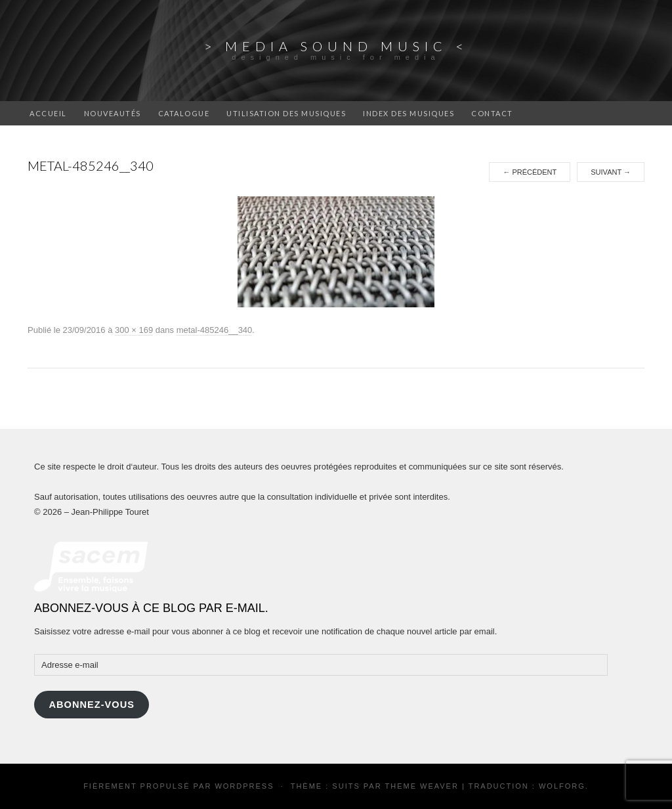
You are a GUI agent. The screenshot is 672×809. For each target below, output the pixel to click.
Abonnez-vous (92, 705)
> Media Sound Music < (336, 46)
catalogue (184, 113)
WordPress (244, 786)
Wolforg (562, 786)
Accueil (48, 113)
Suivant (611, 172)
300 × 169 (134, 330)
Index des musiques (409, 113)
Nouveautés (113, 113)
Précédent (530, 172)
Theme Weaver (421, 786)
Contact (492, 113)
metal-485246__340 (215, 330)
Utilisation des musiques (286, 113)
